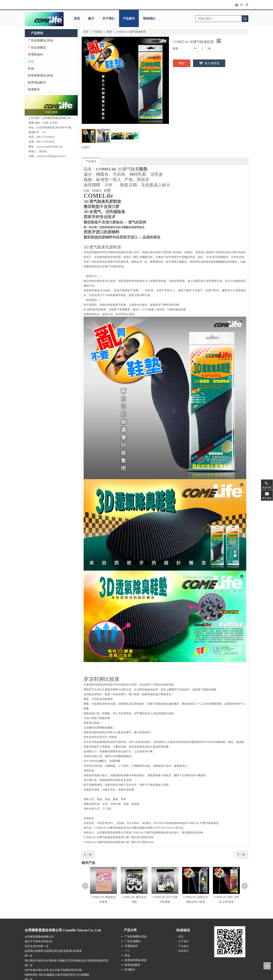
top (267, 966)
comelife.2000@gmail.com (51, 156)
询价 (182, 63)
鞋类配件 (34, 89)
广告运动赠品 (37, 47)
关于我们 (108, 18)
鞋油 (31, 68)
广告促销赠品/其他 (40, 40)
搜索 (245, 19)
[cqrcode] (230, 942)
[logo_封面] (51, 105)
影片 (91, 18)
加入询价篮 (212, 63)
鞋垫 (31, 61)
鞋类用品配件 (37, 82)
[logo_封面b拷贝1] (45, 19)
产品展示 (129, 18)
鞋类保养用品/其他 (40, 75)
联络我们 (149, 18)
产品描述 (91, 161)
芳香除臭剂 (35, 54)
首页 (77, 18)
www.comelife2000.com (50, 147)
